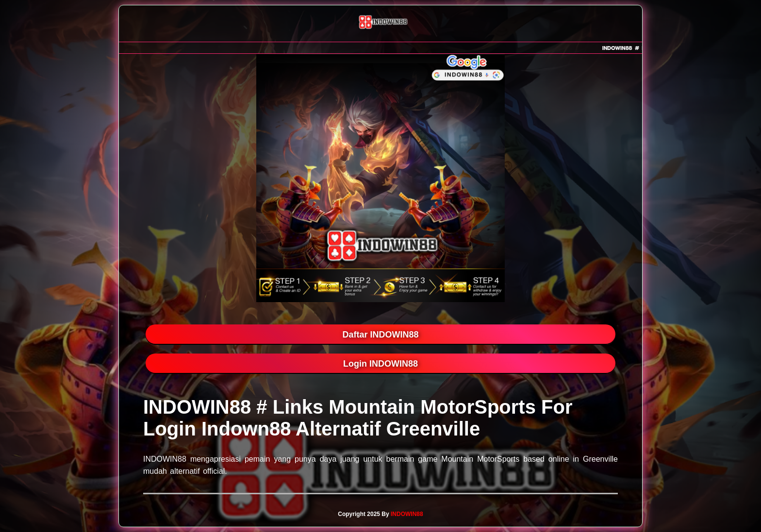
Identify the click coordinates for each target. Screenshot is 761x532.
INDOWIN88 (407, 514)
